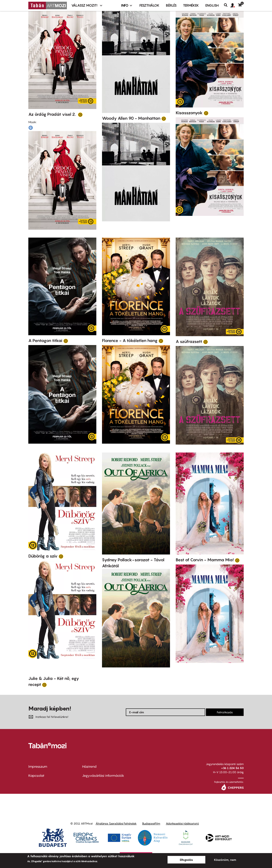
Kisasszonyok (189, 113)
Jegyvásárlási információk (103, 776)
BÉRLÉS (171, 5)
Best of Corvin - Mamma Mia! (205, 560)
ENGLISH (212, 5)
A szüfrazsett (189, 341)
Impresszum (38, 766)
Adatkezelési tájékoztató (182, 823)
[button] (234, 5)
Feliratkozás (225, 712)
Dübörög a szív (43, 556)
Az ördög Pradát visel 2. (53, 114)
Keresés (227, 5)
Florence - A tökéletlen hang (130, 341)
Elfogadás (186, 860)
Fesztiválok (149, 5)
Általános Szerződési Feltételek (116, 823)
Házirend (89, 766)
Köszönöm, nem (225, 860)
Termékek (191, 5)
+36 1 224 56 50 (232, 768)
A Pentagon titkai (45, 341)
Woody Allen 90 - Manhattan (131, 118)
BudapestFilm (151, 823)
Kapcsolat (36, 776)
